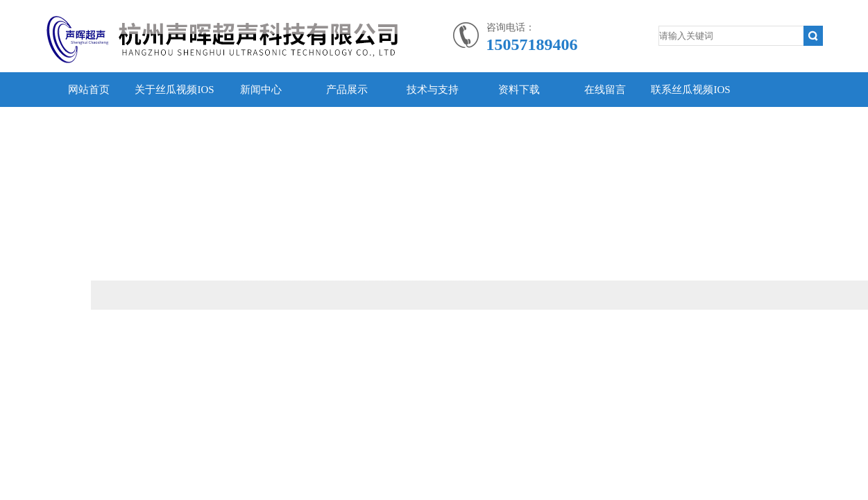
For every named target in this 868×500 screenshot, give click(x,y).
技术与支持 (433, 90)
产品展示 (347, 90)
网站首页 (89, 90)
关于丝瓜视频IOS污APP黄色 (174, 107)
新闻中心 (261, 90)
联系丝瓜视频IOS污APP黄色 (690, 107)
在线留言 (605, 90)
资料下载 (519, 90)
